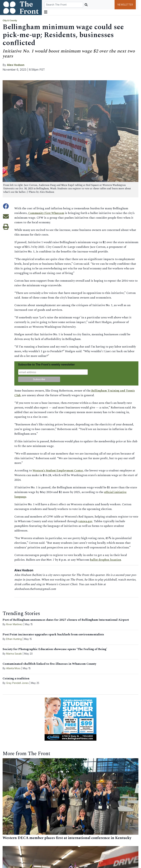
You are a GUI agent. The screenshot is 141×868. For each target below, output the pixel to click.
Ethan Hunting (14, 639)
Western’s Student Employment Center (60, 471)
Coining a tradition (16, 679)
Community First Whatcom (47, 213)
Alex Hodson (16, 65)
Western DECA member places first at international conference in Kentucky (67, 838)
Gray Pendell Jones (17, 683)
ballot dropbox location (107, 560)
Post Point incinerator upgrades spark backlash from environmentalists (53, 635)
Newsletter (125, 5)
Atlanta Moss (13, 668)
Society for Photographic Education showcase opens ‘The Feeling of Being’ (55, 649)
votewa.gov (86, 521)
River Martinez (14, 624)
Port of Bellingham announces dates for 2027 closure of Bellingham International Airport (66, 620)
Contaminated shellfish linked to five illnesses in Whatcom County (49, 664)
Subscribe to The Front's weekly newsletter (46, 365)
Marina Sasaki (14, 654)
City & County (10, 20)
